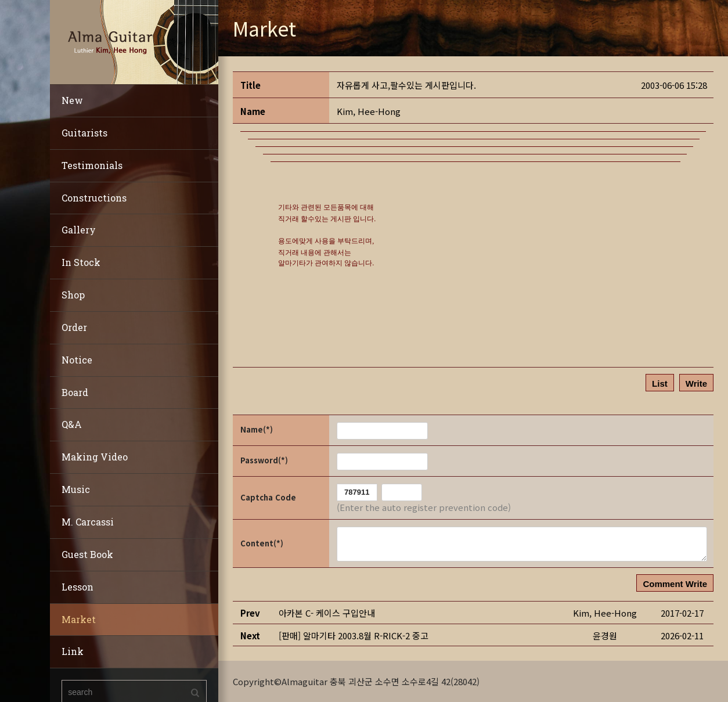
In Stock (81, 262)
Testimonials (92, 165)
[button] (369, 111)
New (72, 100)
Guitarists (84, 133)
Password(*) (264, 460)
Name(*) (257, 429)
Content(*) (262, 543)
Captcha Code (268, 497)
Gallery (79, 230)
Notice (77, 360)
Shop (73, 295)
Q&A (72, 424)
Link (73, 651)
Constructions (94, 198)
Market (79, 619)
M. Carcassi (88, 522)
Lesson (78, 587)
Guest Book (87, 554)
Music (76, 489)
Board (75, 392)
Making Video (95, 457)
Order (74, 327)
